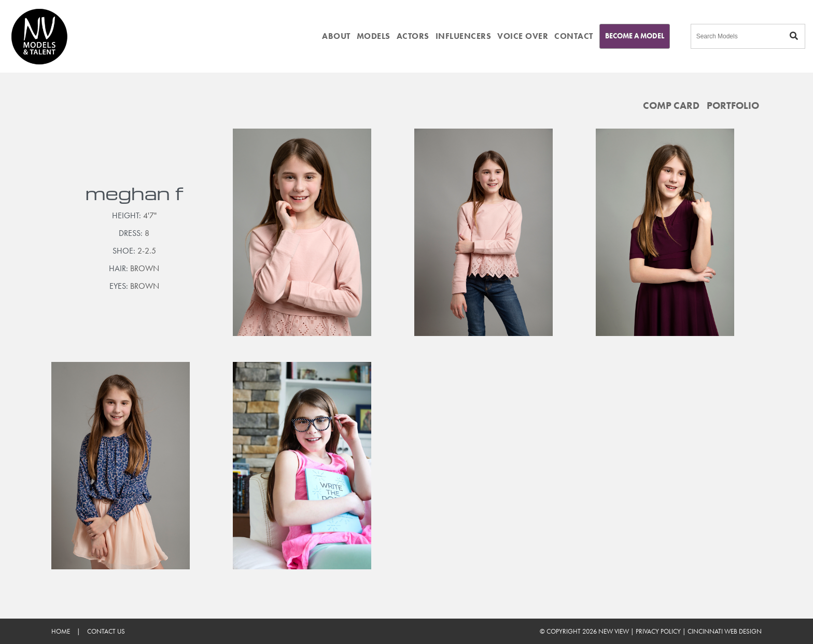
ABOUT (336, 36)
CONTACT (574, 36)
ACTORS (413, 36)
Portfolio (733, 106)
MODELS (374, 36)
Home (61, 631)
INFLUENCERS (464, 36)
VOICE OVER (523, 36)
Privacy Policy (658, 631)
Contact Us (106, 631)
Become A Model (635, 36)
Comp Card (671, 106)
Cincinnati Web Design (725, 631)
